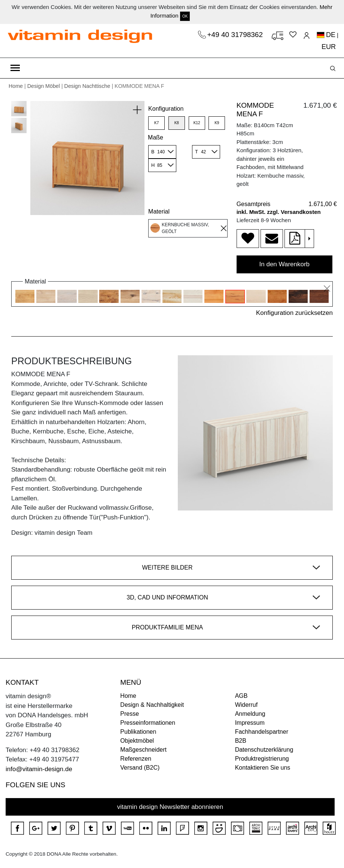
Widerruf (246, 705)
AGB (241, 696)
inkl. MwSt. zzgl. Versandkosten (279, 212)
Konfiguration (166, 109)
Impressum (250, 723)
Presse (130, 714)
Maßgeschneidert (143, 750)
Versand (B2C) (140, 768)
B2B (241, 741)
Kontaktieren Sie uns (263, 768)
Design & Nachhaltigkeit (152, 705)
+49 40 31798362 (236, 35)
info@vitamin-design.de (39, 769)
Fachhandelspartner (262, 732)
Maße (156, 137)
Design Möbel (44, 86)
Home (16, 86)
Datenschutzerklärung (264, 750)
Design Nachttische (87, 86)
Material (159, 211)
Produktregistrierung (262, 759)
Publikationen (138, 732)
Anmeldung (250, 714)
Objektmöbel (137, 741)
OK (185, 16)
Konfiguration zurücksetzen (294, 313)
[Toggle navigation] (15, 68)
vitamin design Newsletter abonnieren (170, 807)
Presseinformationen (148, 723)
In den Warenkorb (285, 264)
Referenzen (136, 759)
